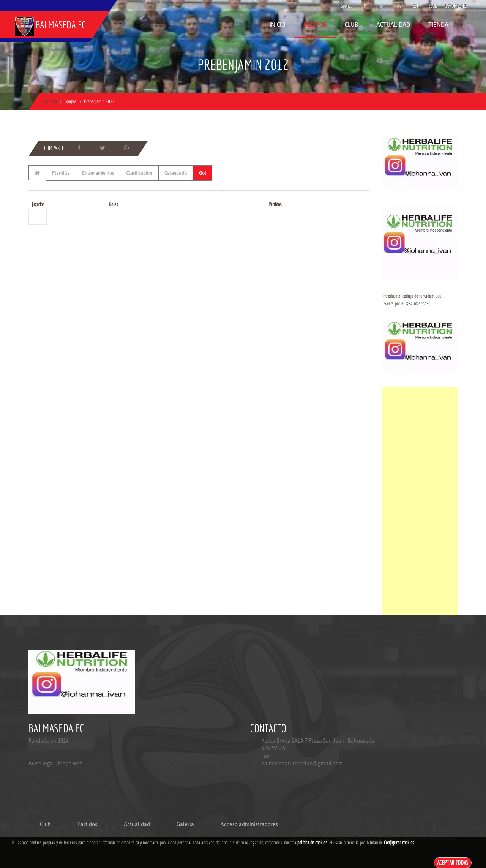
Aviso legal (42, 764)
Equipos (315, 25)
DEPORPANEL (449, 6)
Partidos (87, 824)
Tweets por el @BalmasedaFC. (407, 304)
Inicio (277, 25)
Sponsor (346, 6)
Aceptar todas (453, 862)
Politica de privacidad (46, 794)
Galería (185, 824)
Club (351, 25)
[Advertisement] (420, 501)
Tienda (438, 25)
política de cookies (312, 843)
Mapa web (70, 764)
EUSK (433, 6)
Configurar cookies (399, 843)
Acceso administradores (249, 824)
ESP (416, 6)
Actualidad (393, 25)
